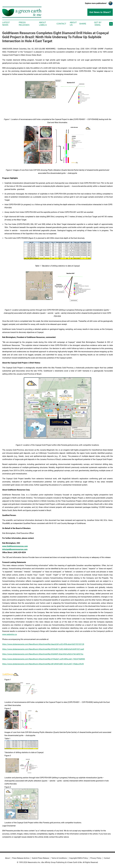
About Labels (43, 24)
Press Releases (24, 24)
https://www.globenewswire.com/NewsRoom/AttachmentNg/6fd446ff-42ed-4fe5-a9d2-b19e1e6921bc (43, 654)
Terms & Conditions (59, 858)
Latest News (6, 24)
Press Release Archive (21, 858)
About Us (73, 24)
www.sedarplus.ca (9, 634)
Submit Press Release (40, 858)
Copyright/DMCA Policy (79, 858)
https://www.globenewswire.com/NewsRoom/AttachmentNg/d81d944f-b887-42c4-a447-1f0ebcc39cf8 (43, 664)
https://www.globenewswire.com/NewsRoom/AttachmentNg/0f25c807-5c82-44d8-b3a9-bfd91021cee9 (43, 649)
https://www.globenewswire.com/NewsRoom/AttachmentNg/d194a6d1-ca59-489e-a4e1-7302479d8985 (44, 659)
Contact (61, 24)
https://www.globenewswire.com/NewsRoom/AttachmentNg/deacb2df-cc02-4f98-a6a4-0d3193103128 (43, 644)
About (7, 858)
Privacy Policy (96, 858)
